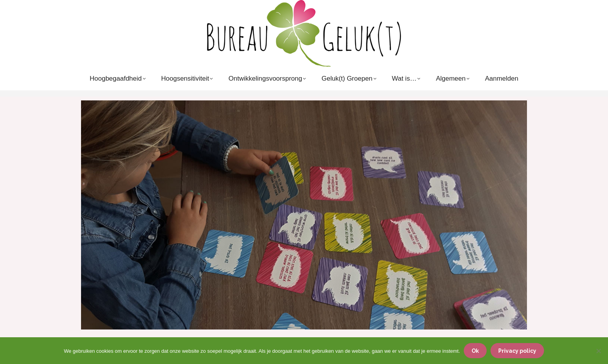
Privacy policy (517, 351)
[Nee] (598, 351)
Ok (475, 351)
